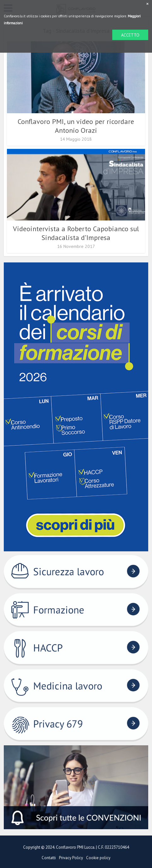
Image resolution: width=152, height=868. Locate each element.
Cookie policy (98, 858)
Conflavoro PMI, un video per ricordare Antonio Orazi (76, 126)
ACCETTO (130, 35)
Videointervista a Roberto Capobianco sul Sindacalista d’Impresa (76, 233)
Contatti (49, 858)
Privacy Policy (71, 858)
